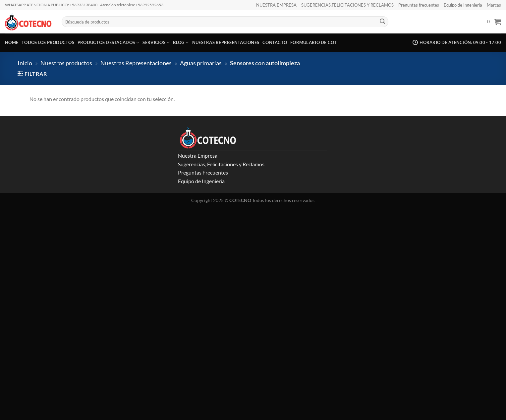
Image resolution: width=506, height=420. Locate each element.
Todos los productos (48, 42)
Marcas (494, 5)
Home (12, 42)
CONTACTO (275, 42)
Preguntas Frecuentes (203, 172)
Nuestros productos (66, 63)
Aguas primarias (201, 63)
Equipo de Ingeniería (463, 5)
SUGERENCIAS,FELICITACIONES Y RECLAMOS (347, 5)
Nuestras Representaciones (136, 63)
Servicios (156, 43)
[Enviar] (382, 22)
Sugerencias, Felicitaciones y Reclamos (221, 164)
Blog (181, 43)
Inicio (25, 63)
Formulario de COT (313, 42)
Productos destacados (109, 43)
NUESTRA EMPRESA (276, 5)
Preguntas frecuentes (419, 5)
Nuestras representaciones (226, 42)
